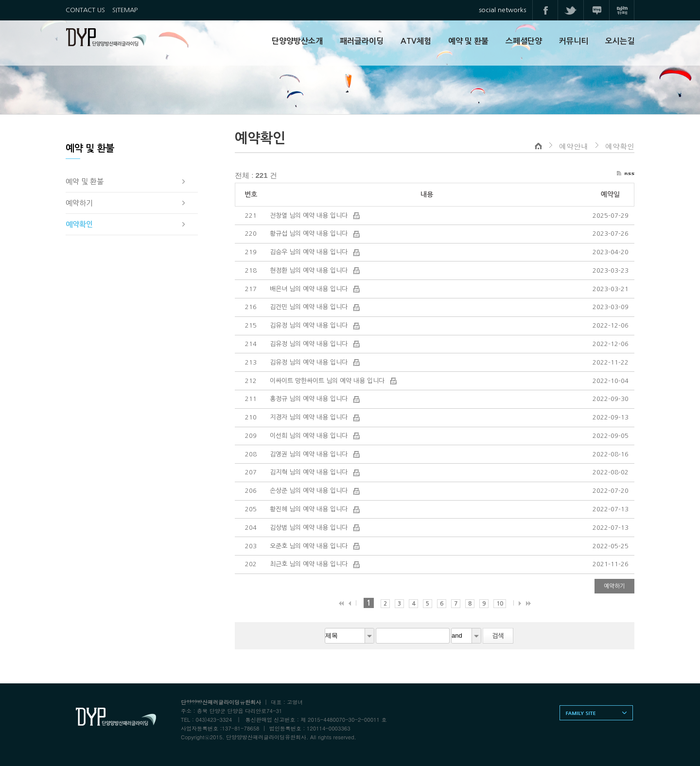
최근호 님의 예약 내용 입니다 (310, 564)
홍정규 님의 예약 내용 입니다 (310, 399)
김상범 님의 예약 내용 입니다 (310, 528)
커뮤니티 (574, 41)
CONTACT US (85, 10)
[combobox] (350, 636)
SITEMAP (125, 10)
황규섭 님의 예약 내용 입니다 (310, 234)
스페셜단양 (524, 41)
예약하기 (614, 586)
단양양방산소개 (297, 41)
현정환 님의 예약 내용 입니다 (310, 270)
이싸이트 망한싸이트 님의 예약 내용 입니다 (328, 381)
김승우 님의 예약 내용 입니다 (310, 252)
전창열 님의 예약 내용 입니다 (310, 216)
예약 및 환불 (468, 41)
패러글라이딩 (362, 41)
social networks (502, 10)
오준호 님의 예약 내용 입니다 (310, 546)
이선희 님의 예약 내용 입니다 (310, 436)
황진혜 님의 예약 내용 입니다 (310, 509)
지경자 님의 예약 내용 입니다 (310, 417)
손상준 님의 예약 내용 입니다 (310, 491)
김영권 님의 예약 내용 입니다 (310, 454)
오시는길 (620, 41)
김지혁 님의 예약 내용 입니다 (310, 472)
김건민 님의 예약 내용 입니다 (310, 307)
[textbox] (413, 636)
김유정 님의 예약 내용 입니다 (310, 325)
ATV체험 (416, 41)
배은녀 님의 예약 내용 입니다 (310, 289)
